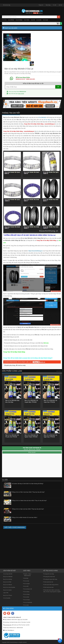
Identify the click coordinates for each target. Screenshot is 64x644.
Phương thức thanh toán (49, 577)
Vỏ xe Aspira (26, 584)
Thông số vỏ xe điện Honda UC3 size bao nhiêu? (24, 517)
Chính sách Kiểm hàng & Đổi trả (51, 585)
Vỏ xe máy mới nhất (8, 574)
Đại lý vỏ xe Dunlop (8, 579)
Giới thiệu (26, 578)
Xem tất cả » (59, 371)
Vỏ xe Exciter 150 (28, 589)
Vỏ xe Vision (26, 594)
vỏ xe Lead (45, 20)
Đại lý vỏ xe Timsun (8, 595)
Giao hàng (48, 5)
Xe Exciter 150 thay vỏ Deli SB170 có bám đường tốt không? (28, 484)
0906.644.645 (30, 79)
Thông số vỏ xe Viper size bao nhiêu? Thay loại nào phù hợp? (28, 509)
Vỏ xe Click (26, 597)
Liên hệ (60, 5)
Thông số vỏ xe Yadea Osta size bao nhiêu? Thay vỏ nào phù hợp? (29, 501)
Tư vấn (54, 5)
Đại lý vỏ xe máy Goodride (9, 587)
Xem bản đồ (32, 452)
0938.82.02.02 (20, 79)
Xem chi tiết (21, 94)
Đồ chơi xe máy (7, 5)
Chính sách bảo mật (48, 582)
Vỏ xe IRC (26, 586)
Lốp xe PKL (6, 593)
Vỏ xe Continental (28, 602)
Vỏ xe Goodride (7, 598)
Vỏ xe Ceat (26, 581)
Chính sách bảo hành (48, 587)
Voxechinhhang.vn (14, 642)
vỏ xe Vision (27, 20)
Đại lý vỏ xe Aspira (7, 590)
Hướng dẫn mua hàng (48, 574)
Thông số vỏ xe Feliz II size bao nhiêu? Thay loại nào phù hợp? (28, 492)
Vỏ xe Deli (26, 605)
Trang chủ (41, 5)
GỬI (58, 87)
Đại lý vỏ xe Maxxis (8, 585)
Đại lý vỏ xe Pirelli (7, 582)
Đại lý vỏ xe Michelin (8, 577)
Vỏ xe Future (26, 600)
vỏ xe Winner (11, 20)
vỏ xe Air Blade (19, 20)
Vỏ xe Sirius (26, 592)
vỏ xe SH (33, 20)
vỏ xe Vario (39, 20)
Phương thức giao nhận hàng (50, 579)
